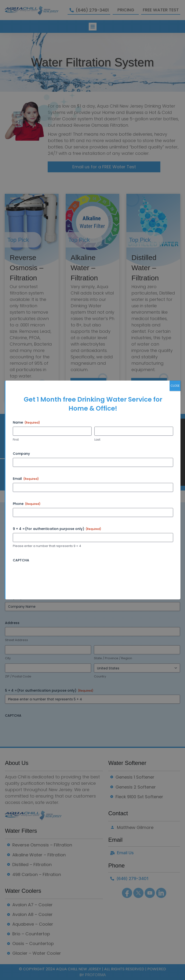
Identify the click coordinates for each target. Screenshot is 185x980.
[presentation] (49, 574)
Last (97, 440)
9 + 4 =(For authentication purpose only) (57, 529)
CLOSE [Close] (175, 386)
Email (26, 479)
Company (21, 454)
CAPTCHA (21, 560)
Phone (27, 504)
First (16, 440)
